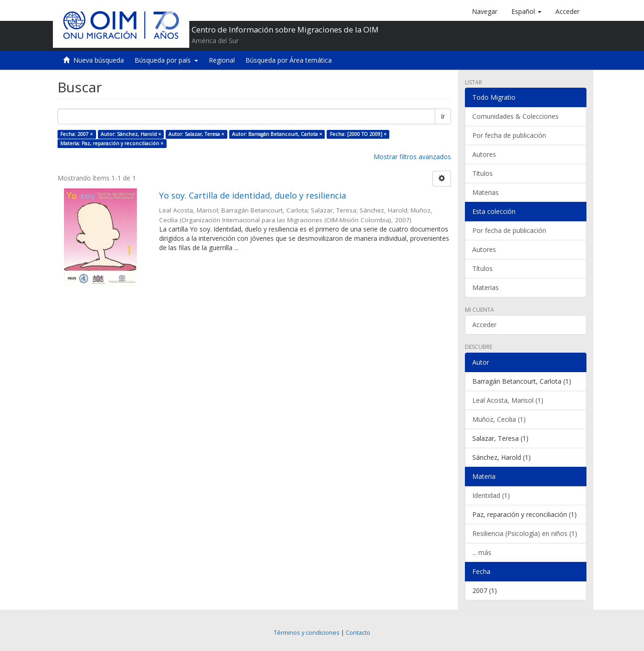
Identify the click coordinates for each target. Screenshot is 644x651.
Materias (486, 192)
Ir (443, 116)
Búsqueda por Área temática (289, 60)
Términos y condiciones (307, 633)
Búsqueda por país (166, 60)
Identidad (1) (491, 495)
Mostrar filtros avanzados (412, 157)
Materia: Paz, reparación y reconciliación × (112, 143)
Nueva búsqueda (99, 60)
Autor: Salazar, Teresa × (196, 134)
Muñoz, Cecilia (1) (499, 419)
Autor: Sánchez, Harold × (131, 134)
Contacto (358, 633)
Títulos (483, 173)
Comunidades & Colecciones (515, 116)
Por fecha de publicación (509, 135)
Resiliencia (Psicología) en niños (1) (525, 533)
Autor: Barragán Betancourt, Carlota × (277, 134)
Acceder (484, 325)
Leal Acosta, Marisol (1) (508, 400)
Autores (484, 154)
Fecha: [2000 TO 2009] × (358, 134)
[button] (526, 12)
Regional (222, 60)
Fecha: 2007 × (77, 134)
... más (482, 552)
